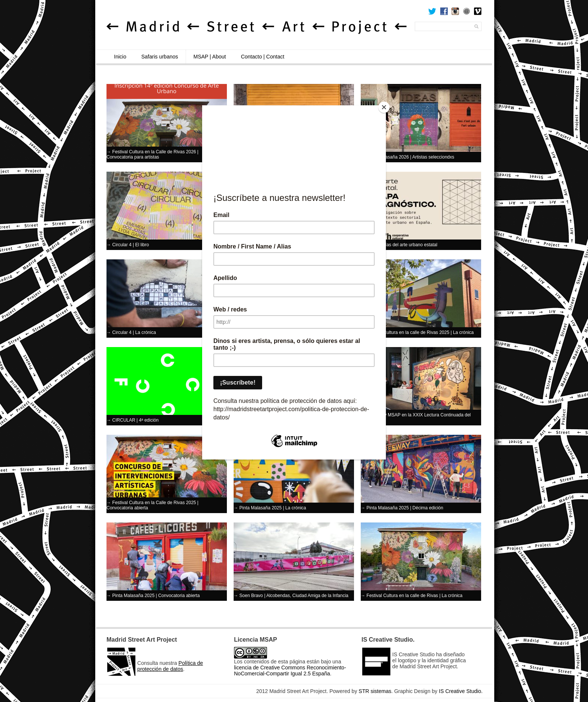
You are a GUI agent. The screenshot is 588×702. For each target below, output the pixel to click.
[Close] (384, 107)
